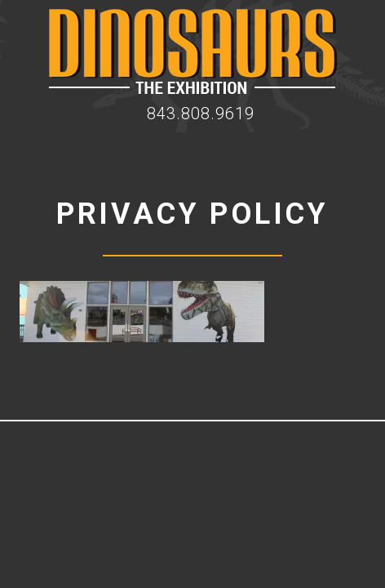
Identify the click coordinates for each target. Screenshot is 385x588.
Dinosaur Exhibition (193, 51)
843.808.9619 (201, 114)
